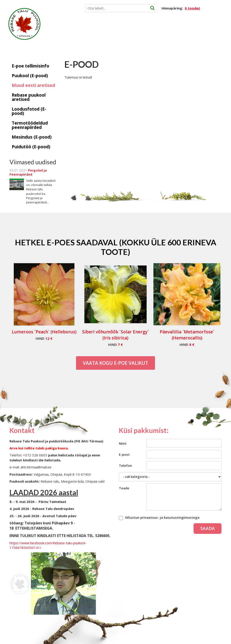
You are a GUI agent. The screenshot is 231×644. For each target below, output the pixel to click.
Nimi (123, 443)
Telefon (125, 465)
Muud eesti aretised (33, 85)
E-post (124, 454)
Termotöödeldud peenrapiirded (30, 125)
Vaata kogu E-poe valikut (115, 363)
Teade (124, 488)
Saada (208, 528)
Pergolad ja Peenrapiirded (28, 172)
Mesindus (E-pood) (32, 137)
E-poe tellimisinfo (30, 66)
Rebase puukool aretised (29, 97)
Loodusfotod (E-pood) (29, 111)
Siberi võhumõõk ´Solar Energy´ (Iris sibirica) (115, 335)
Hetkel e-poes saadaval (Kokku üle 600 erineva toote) (116, 247)
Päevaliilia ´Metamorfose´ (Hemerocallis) (187, 335)
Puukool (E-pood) (30, 76)
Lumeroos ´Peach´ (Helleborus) (44, 332)
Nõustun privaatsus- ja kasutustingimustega (162, 517)
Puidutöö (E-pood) (31, 147)
